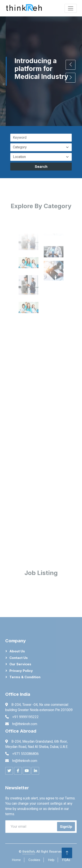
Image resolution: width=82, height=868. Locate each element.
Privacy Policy (21, 671)
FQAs (66, 860)
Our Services (20, 664)
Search (41, 167)
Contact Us (19, 658)
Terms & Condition (25, 677)
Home (16, 860)
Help (51, 860)
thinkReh (29, 852)
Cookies (34, 860)
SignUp (66, 827)
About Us (17, 651)
